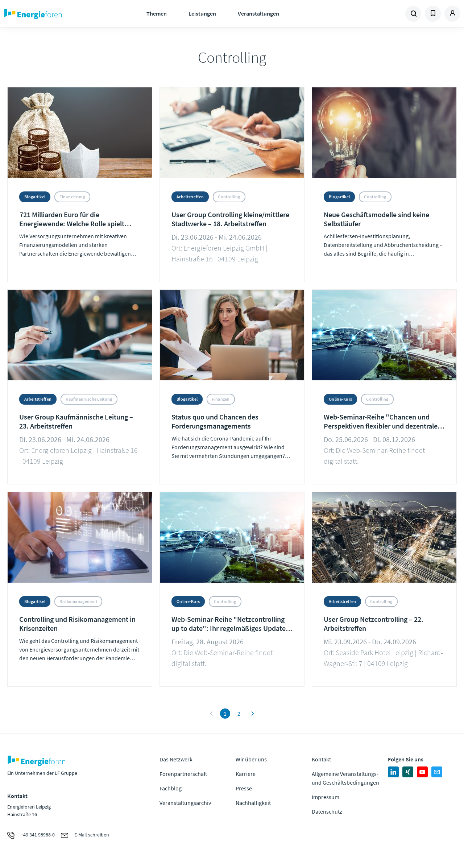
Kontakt (321, 759)
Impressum (326, 797)
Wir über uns (251, 759)
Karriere (246, 774)
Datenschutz (327, 811)
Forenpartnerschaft (183, 774)
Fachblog (171, 788)
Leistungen (202, 13)
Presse (244, 788)
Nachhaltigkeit (253, 803)
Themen (157, 13)
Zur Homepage (54, 14)
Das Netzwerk (176, 759)
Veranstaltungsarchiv (185, 803)
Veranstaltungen (258, 13)
